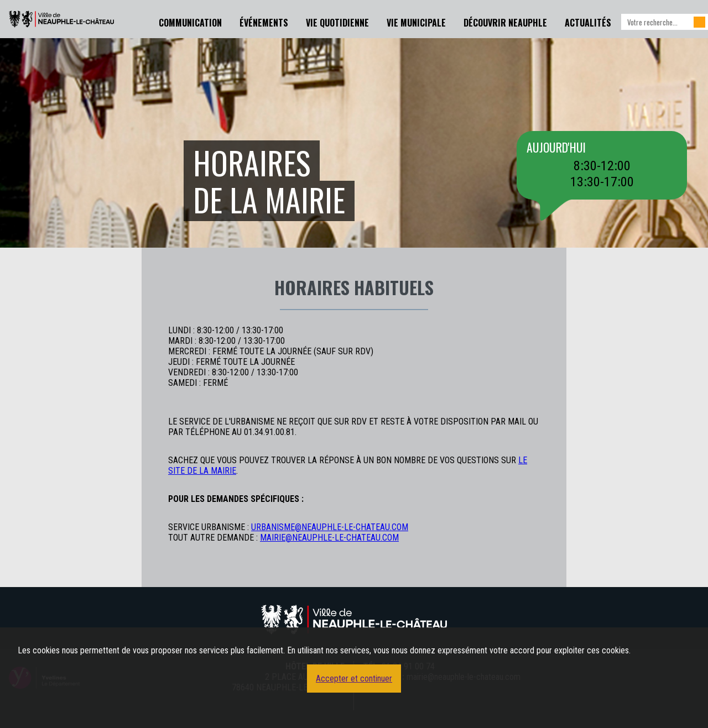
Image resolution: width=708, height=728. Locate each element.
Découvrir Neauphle (505, 23)
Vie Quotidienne (337, 23)
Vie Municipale (416, 23)
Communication (190, 23)
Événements (264, 23)
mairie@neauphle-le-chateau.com (329, 538)
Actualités (588, 23)
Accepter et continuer (354, 679)
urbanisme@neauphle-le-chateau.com (330, 527)
